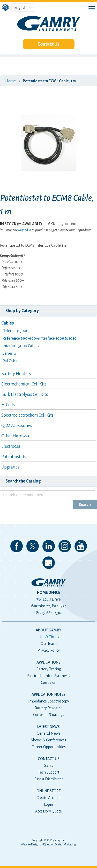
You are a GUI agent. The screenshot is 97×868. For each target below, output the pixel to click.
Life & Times (49, 637)
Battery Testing (49, 669)
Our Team (49, 644)
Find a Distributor (49, 779)
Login (48, 804)
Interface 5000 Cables (21, 346)
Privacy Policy (49, 650)
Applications (48, 662)
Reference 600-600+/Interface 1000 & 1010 (40, 338)
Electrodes (11, 446)
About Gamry (48, 630)
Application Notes (48, 694)
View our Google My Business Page (49, 563)
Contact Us (48, 44)
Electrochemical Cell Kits (24, 384)
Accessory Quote (48, 811)
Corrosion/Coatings (49, 715)
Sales (49, 766)
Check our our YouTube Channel (81, 546)
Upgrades (10, 467)
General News (48, 733)
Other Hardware (16, 436)
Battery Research (49, 708)
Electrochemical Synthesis (49, 676)
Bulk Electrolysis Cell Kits (25, 395)
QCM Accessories (17, 426)
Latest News (48, 727)
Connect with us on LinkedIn (49, 546)
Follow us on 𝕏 (33, 546)
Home (10, 81)
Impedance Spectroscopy (49, 701)
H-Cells (8, 405)
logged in (25, 230)
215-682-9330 (50, 613)
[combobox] (47, 495)
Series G (9, 353)
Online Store (48, 791)
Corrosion (49, 683)
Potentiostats (14, 457)
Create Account (49, 798)
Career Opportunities (49, 747)
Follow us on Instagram (65, 546)
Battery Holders (16, 374)
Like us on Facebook (17, 546)
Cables (8, 323)
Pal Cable (10, 361)
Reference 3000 (16, 331)
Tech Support (49, 772)
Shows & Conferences (48, 740)
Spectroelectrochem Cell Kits (27, 415)
